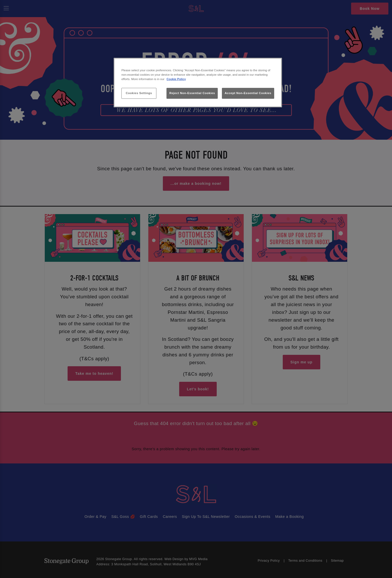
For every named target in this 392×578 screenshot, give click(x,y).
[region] (198, 83)
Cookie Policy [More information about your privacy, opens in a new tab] (176, 79)
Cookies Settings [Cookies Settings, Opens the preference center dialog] (139, 93)
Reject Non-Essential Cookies (192, 93)
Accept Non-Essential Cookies (248, 93)
